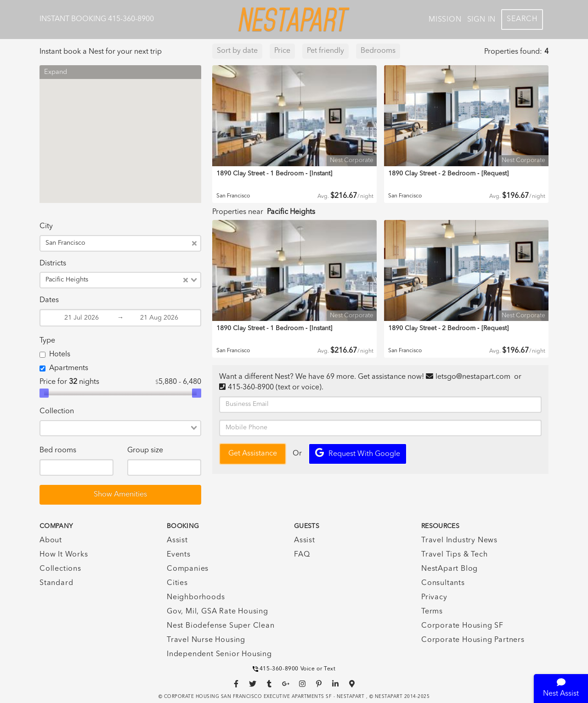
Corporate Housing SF (462, 626)
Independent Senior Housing (219, 654)
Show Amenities (120, 495)
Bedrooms (378, 51)
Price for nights (69, 382)
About (51, 540)
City (46, 226)
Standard (56, 583)
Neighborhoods (196, 597)
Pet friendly (325, 51)
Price (282, 51)
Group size (145, 450)
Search (522, 19)
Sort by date (237, 51)
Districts (53, 264)
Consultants (443, 583)
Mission (445, 20)
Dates (49, 300)
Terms (432, 612)
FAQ (302, 555)
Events (179, 555)
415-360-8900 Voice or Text (294, 669)
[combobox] (140, 243)
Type (47, 341)
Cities (177, 583)
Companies (188, 569)
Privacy (434, 597)
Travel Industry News (459, 540)
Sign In (482, 20)
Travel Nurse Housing (206, 640)
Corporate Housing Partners (473, 640)
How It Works (64, 555)
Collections (60, 569)
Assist (177, 540)
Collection (57, 411)
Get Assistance (253, 454)
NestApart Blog (449, 569)
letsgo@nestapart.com (473, 377)
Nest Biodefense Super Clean (221, 626)
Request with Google (358, 453)
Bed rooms (58, 450)
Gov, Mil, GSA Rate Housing (218, 612)
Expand (56, 72)
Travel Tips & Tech (454, 555)
